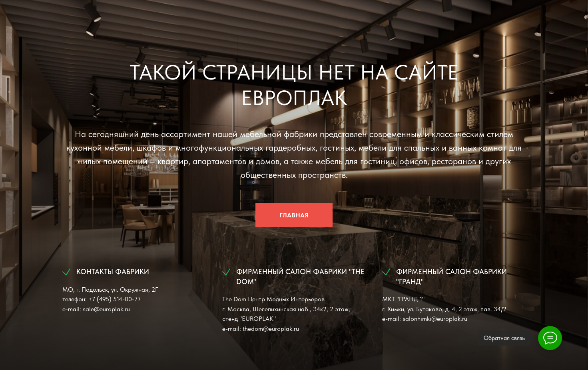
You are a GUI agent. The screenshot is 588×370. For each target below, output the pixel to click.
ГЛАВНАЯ (294, 215)
